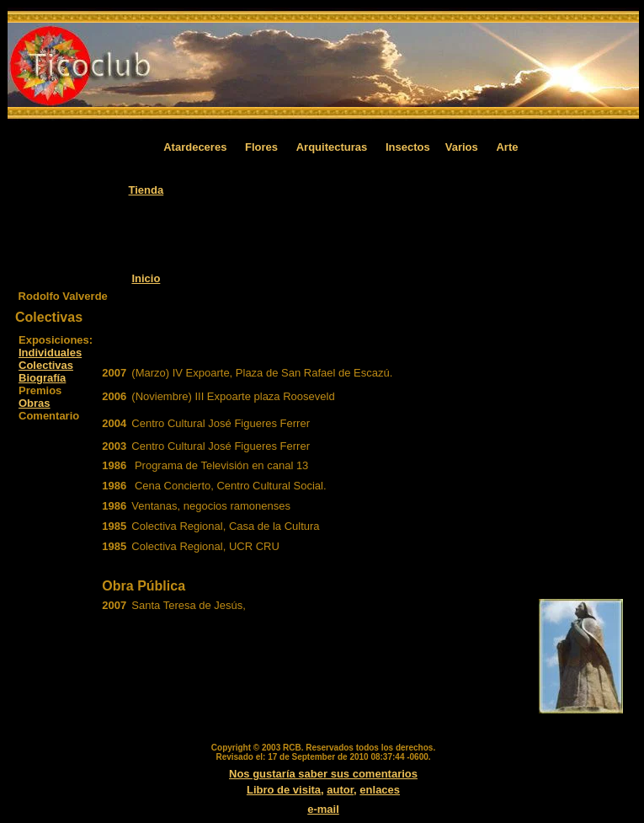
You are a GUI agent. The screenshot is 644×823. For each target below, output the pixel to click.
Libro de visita (284, 790)
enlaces (380, 790)
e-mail (323, 809)
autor (340, 790)
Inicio (146, 278)
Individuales (50, 353)
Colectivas (46, 365)
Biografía (42, 378)
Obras (35, 403)
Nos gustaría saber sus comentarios (323, 774)
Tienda (146, 190)
